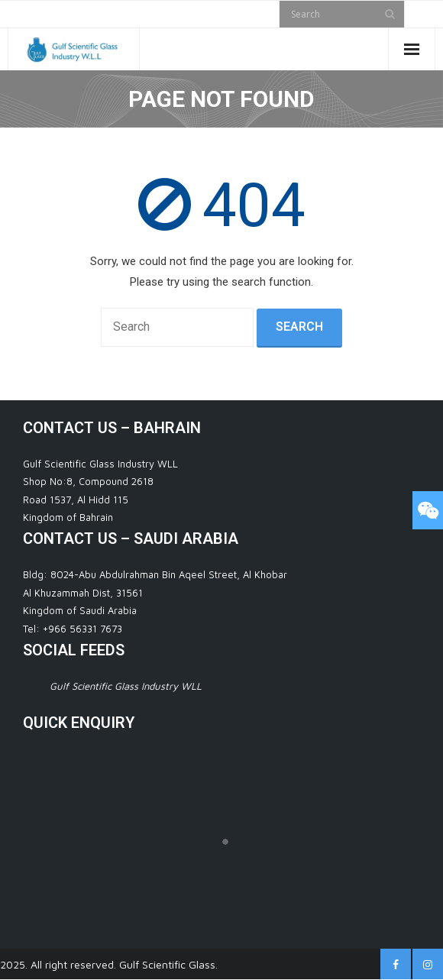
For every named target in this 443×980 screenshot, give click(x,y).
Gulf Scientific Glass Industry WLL (126, 686)
